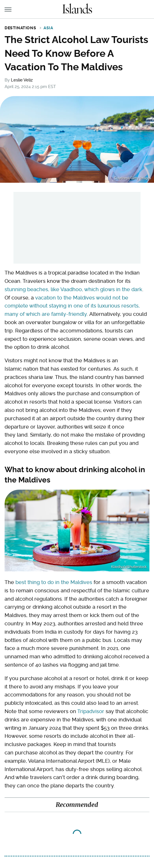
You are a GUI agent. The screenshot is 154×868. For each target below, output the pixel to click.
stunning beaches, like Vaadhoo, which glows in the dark (73, 289)
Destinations (20, 28)
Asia (48, 28)
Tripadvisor (91, 711)
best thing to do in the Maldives (54, 582)
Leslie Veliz (22, 80)
